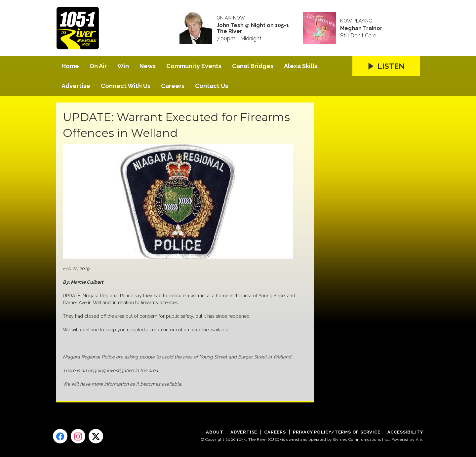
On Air (98, 66)
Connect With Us (126, 86)
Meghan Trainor (361, 28)
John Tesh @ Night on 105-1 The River (253, 28)
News (148, 66)
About (215, 432)
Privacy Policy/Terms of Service (337, 432)
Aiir (419, 439)
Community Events (194, 66)
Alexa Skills (301, 66)
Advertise (76, 86)
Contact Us (212, 86)
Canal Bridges (253, 66)
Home (70, 66)
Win (123, 66)
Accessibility (405, 432)
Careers (173, 86)
